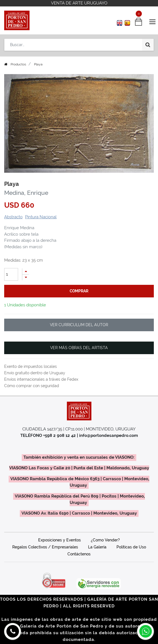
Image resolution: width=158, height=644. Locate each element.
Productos (18, 64)
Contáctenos (79, 554)
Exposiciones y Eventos (59, 540)
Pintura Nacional (41, 217)
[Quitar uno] (26, 277)
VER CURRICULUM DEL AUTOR (79, 325)
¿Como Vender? (105, 540)
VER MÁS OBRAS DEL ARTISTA (79, 348)
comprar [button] (79, 291)
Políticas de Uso (131, 547)
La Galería (97, 547)
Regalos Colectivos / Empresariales (45, 547)
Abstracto (13, 217)
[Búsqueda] (148, 45)
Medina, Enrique (26, 193)
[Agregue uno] (26, 271)
